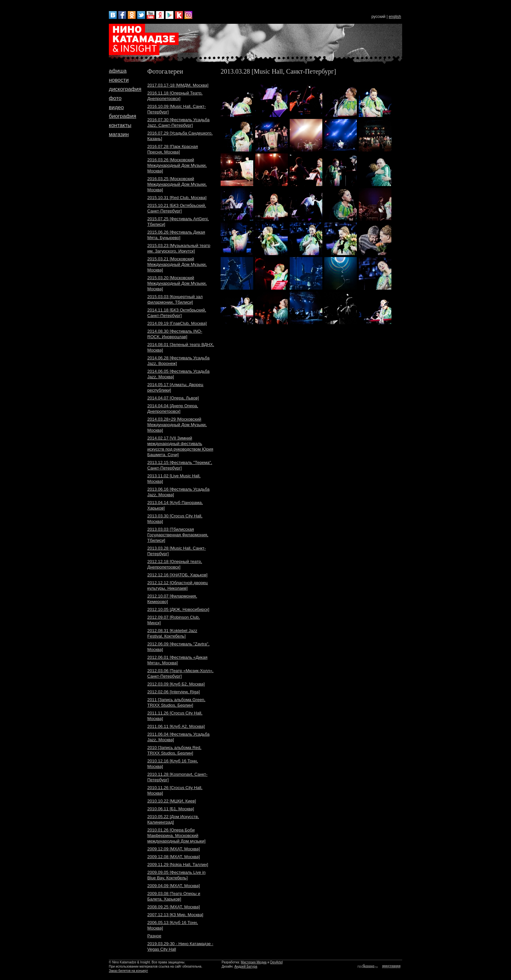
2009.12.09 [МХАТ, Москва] (174, 849)
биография (123, 116)
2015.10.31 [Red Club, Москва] (177, 198)
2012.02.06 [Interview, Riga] (174, 692)
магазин (119, 134)
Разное (154, 936)
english (395, 17)
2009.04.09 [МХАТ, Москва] (174, 886)
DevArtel (276, 962)
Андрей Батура (246, 966)
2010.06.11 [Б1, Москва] (171, 809)
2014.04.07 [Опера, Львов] (173, 398)
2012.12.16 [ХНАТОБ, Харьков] (177, 575)
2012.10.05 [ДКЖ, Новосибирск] (178, 609)
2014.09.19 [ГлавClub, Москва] (177, 323)
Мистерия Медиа (254, 962)
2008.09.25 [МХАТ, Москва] (174, 907)
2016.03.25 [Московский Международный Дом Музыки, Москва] (177, 184)
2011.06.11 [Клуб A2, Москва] (176, 726)
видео (116, 107)
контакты (120, 125)
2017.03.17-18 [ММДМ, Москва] (178, 85)
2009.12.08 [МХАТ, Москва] (174, 857)
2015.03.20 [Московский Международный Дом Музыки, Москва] (177, 283)
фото (115, 98)
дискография (125, 89)
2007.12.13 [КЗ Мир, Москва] (175, 915)
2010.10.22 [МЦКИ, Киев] (172, 801)
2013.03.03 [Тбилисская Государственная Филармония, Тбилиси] (178, 535)
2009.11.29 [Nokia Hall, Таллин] (178, 865)
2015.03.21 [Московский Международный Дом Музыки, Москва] (177, 264)
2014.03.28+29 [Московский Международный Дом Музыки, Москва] (177, 425)
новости (119, 80)
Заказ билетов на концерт (128, 971)
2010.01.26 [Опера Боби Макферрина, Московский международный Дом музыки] (176, 836)
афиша (118, 71)
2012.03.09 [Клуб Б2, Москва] (176, 684)
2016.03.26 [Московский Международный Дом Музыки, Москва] (177, 165)
